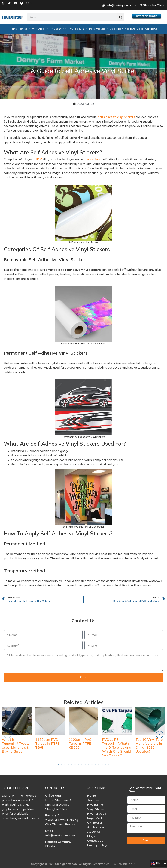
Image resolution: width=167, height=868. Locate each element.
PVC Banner (59, 29)
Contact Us (151, 29)
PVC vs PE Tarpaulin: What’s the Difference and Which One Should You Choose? (117, 747)
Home (13, 29)
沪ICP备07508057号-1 (121, 864)
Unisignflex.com (66, 864)
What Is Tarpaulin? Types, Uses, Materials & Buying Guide (15, 745)
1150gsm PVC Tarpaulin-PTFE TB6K (47, 743)
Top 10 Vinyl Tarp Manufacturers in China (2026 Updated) (149, 745)
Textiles (24, 29)
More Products (99, 29)
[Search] (121, 17)
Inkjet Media (96, 818)
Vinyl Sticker (40, 29)
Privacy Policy (97, 845)
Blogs (140, 29)
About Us (130, 29)
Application (117, 29)
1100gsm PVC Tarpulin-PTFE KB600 (80, 743)
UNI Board (94, 822)
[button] (58, 765)
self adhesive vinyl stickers (116, 117)
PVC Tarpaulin (78, 29)
